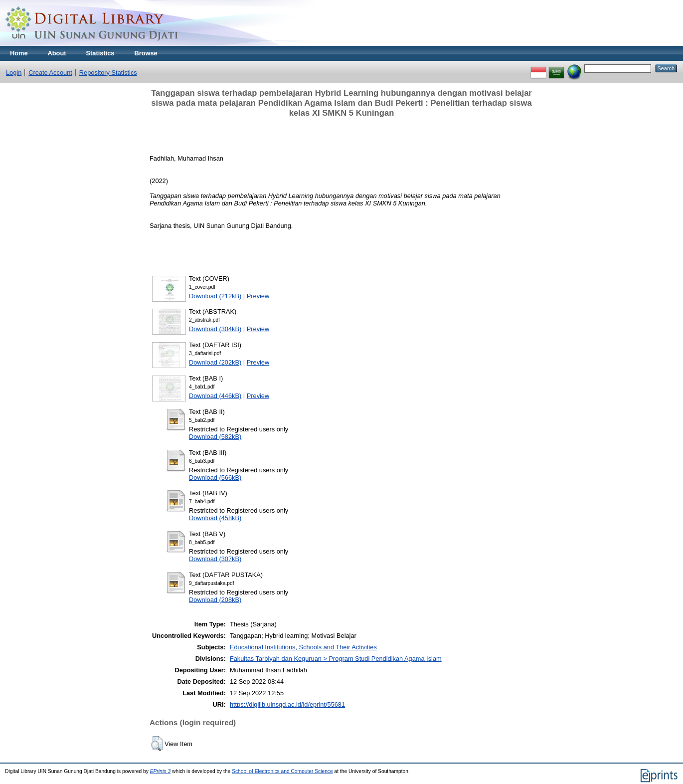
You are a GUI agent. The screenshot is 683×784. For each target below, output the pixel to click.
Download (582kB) (215, 437)
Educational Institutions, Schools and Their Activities (303, 647)
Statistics (100, 53)
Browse (146, 53)
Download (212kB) (215, 296)
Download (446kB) (215, 396)
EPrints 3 (161, 771)
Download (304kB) (215, 329)
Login (14, 73)
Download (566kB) (215, 478)
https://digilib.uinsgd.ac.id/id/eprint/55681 (287, 704)
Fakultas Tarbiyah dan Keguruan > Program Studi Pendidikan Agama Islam (336, 659)
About (57, 53)
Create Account (50, 73)
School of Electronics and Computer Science (282, 771)
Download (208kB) (215, 600)
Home (19, 53)
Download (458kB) (215, 518)
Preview (258, 296)
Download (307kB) (215, 559)
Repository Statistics (108, 73)
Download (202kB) (215, 362)
